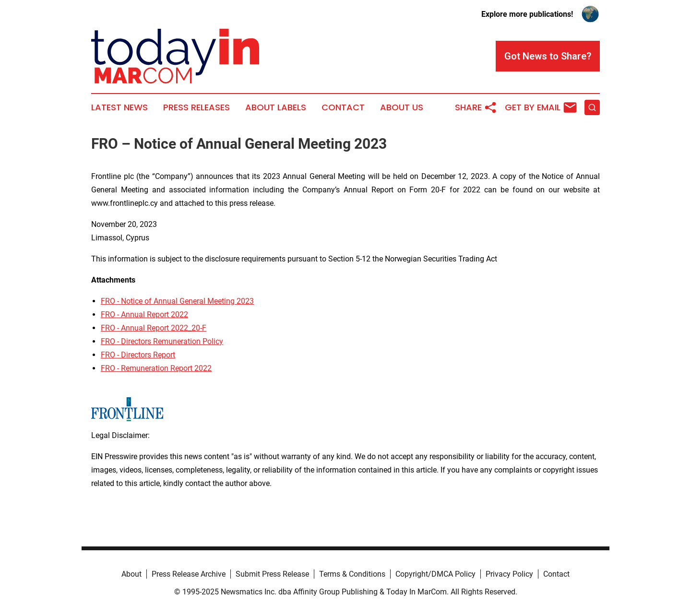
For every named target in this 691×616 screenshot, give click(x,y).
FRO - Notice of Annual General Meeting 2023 (177, 301)
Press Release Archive (189, 574)
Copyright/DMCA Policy (435, 574)
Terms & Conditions (352, 574)
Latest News (119, 107)
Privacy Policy (509, 574)
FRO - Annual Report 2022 (144, 314)
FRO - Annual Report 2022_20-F (154, 328)
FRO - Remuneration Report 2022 (156, 368)
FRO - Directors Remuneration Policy (162, 341)
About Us (402, 107)
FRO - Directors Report (138, 355)
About (131, 574)
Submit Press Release (272, 574)
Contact (343, 107)
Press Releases (197, 107)
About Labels (276, 107)
